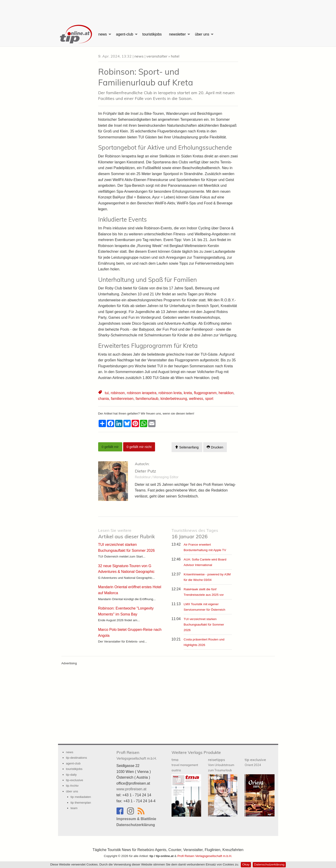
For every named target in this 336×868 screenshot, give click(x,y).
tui (107, 393)
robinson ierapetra (142, 393)
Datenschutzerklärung (269, 864)
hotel (175, 56)
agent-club (125, 34)
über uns (202, 34)
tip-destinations (76, 758)
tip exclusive (255, 762)
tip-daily (71, 775)
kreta (188, 393)
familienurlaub (147, 399)
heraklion (226, 393)
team (74, 808)
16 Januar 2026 (195, 534)
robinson (118, 393)
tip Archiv (72, 786)
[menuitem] (76, 34)
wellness (196, 399)
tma (185, 765)
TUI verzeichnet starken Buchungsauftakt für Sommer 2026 (204, 625)
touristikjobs (152, 34)
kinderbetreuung (174, 399)
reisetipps (221, 765)
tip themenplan (81, 803)
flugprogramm (205, 393)
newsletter (177, 34)
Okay (246, 864)
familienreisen (122, 399)
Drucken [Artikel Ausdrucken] (215, 447)
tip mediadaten (81, 797)
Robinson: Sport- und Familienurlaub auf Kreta (146, 77)
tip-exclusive (75, 780)
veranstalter (157, 56)
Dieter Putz (145, 471)
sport (209, 399)
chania (104, 399)
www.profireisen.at (132, 789)
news (103, 34)
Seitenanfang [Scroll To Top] (187, 447)
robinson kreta (170, 393)
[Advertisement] (168, 10)
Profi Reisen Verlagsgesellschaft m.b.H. (205, 856)
